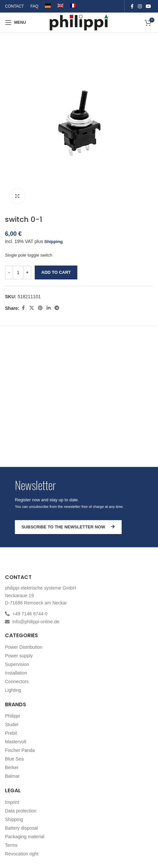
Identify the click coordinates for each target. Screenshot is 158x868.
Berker (12, 767)
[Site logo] (79, 22)
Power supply (19, 656)
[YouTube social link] (148, 6)
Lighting (13, 690)
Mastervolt (16, 742)
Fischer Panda (20, 750)
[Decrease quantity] (9, 272)
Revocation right (22, 854)
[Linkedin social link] (49, 308)
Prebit (11, 733)
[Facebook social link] (132, 6)
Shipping (54, 242)
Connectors (17, 682)
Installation (16, 673)
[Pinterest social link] (40, 308)
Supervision (17, 664)
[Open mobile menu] (15, 22)
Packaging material (25, 837)
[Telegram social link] (57, 308)
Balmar (12, 776)
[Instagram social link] (140, 6)
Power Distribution (24, 647)
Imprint (12, 802)
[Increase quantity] (27, 272)
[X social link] (32, 308)
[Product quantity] (18, 272)
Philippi (12, 716)
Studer (12, 724)
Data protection (21, 811)
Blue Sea (14, 759)
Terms (11, 845)
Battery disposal (21, 828)
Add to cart (56, 272)
